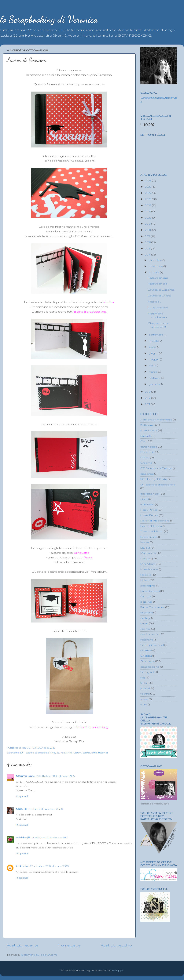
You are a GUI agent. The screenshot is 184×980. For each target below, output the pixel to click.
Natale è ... (155, 302)
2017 (148, 236)
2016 (148, 242)
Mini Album (74, 753)
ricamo (145, 629)
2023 (149, 199)
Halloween (147, 504)
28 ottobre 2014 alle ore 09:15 (55, 776)
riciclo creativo (150, 634)
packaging (148, 586)
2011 (148, 404)
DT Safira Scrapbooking (38, 753)
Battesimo (147, 425)
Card (144, 441)
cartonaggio (149, 447)
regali (144, 623)
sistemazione (150, 667)
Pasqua (146, 596)
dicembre (156, 260)
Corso (145, 457)
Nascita (146, 575)
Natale (145, 580)
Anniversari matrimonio (156, 419)
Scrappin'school (152, 645)
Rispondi (22, 796)
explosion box (150, 494)
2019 (148, 224)
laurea (61, 753)
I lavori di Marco (152, 531)
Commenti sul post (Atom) (39, 955)
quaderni (147, 612)
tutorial (103, 753)
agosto (154, 341)
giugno (154, 353)
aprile (153, 365)
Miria (19, 809)
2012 (148, 398)
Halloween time (158, 278)
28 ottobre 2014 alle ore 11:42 (50, 837)
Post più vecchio (116, 945)
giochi (145, 499)
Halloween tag (158, 284)
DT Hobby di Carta (154, 479)
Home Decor (149, 515)
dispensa (147, 474)
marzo (153, 372)
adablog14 (23, 837)
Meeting (146, 558)
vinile (144, 704)
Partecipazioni (150, 591)
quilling (145, 618)
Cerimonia (147, 452)
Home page (69, 945)
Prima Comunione (153, 607)
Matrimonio (148, 553)
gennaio (155, 384)
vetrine (145, 694)
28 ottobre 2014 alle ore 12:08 (49, 866)
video (144, 699)
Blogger (118, 970)
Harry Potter (149, 510)
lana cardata (149, 537)
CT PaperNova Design (156, 468)
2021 (148, 211)
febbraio (155, 378)
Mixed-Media (149, 569)
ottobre (154, 272)
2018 (148, 230)
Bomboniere (149, 430)
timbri (144, 683)
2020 (149, 218)
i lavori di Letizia (151, 526)
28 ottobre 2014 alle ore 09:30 (43, 809)
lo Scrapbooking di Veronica (49, 19)
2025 (149, 187)
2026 (149, 180)
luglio (153, 347)
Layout (145, 548)
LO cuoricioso (158, 307)
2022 (149, 205)
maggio (154, 359)
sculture (146, 650)
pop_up (146, 602)
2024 (149, 193)
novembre (156, 266)
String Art (147, 672)
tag (143, 677)
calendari (147, 436)
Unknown (22, 866)
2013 (148, 392)
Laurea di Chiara (159, 296)
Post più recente (22, 945)
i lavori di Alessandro (155, 521)
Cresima (146, 463)
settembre (156, 335)
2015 (148, 249)
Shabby (146, 656)
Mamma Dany (26, 776)
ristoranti (147, 640)
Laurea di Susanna (161, 290)
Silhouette (90, 753)
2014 (148, 255)
